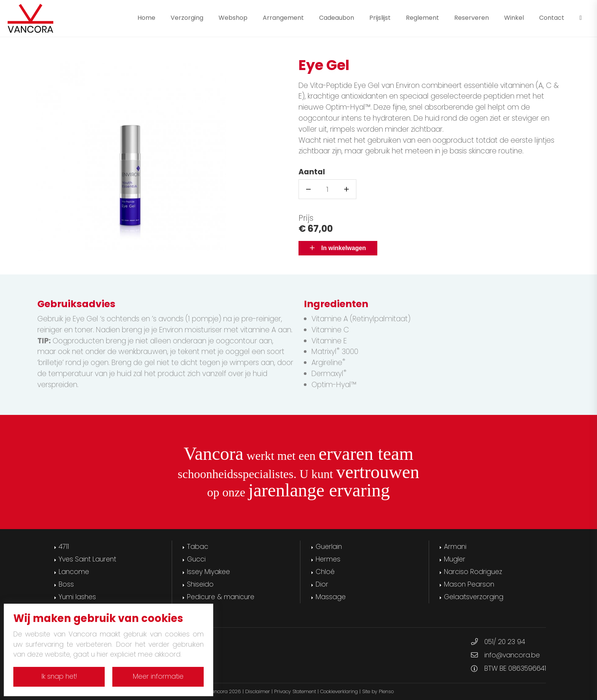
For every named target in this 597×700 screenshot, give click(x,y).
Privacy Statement (295, 691)
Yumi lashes (77, 597)
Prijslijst (380, 18)
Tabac (198, 547)
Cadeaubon (337, 18)
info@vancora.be (512, 655)
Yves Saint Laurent (87, 559)
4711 (64, 547)
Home (146, 18)
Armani (455, 547)
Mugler (455, 559)
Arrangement (283, 18)
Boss (66, 584)
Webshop (233, 18)
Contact (552, 18)
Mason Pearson (469, 584)
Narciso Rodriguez (473, 572)
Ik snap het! (59, 676)
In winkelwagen (338, 248)
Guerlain (329, 547)
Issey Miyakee (208, 572)
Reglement (422, 18)
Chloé (325, 572)
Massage (331, 597)
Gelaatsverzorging (474, 597)
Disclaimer (258, 691)
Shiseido (200, 584)
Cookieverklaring (339, 691)
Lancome (74, 572)
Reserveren (472, 18)
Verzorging (187, 18)
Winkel (514, 18)
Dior (322, 584)
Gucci (196, 559)
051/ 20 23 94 (505, 642)
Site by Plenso (378, 691)
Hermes (328, 559)
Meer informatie (158, 676)
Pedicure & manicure (221, 597)
